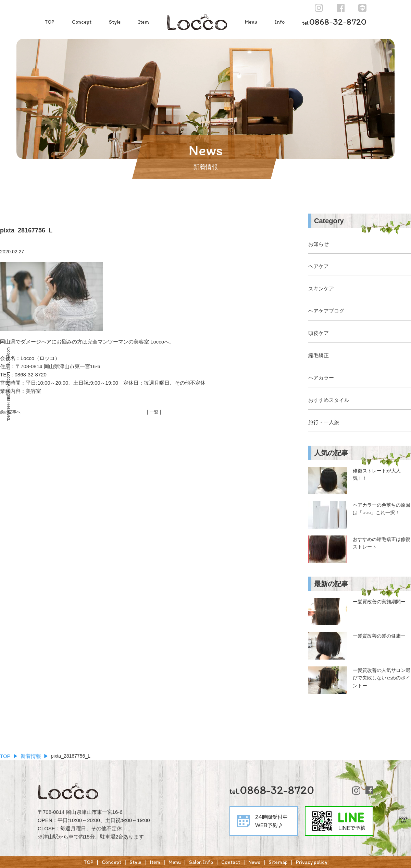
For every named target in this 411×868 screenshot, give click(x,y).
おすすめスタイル (329, 400)
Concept (82, 22)
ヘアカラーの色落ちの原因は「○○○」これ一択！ (382, 509)
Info (280, 22)
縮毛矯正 (319, 355)
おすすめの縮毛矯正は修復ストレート (382, 543)
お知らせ (319, 244)
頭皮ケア (319, 333)
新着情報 (31, 756)
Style (115, 22)
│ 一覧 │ (154, 412)
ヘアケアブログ (326, 311)
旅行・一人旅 (324, 422)
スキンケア (321, 288)
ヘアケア (319, 266)
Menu (251, 22)
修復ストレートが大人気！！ (377, 474)
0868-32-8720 (334, 22)
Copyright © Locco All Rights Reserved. (9, 384)
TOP (49, 22)
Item (144, 22)
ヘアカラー (321, 378)
